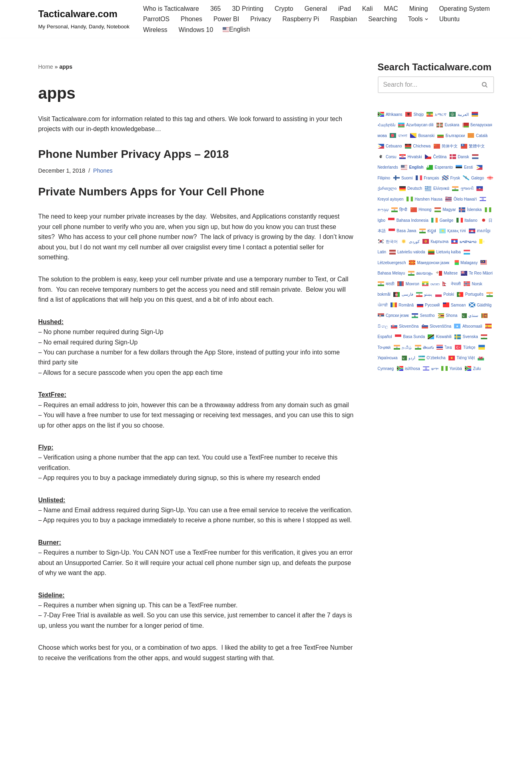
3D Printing (248, 9)
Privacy (261, 19)
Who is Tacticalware (171, 9)
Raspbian (345, 19)
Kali (369, 9)
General (317, 9)
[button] (428, 19)
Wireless (155, 30)
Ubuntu (451, 19)
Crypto (285, 9)
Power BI (227, 19)
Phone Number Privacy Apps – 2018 (134, 154)
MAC (393, 9)
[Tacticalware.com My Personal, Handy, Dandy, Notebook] (84, 19)
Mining (420, 9)
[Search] (427, 85)
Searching (384, 19)
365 (216, 9)
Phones (192, 19)
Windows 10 (196, 30)
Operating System (466, 9)
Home (46, 67)
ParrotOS (156, 19)
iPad (346, 9)
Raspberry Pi (301, 19)
